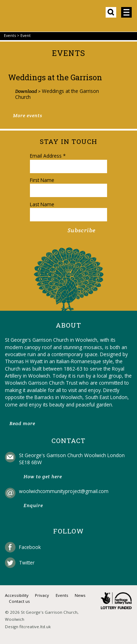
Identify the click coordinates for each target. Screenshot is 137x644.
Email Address (48, 156)
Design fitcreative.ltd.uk (28, 627)
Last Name (42, 204)
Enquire (33, 506)
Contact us (19, 601)
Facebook (30, 547)
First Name (42, 180)
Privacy (42, 595)
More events (28, 116)
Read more (22, 424)
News (80, 595)
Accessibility (17, 595)
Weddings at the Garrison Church (57, 94)
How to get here (43, 477)
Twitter (27, 563)
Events (10, 35)
